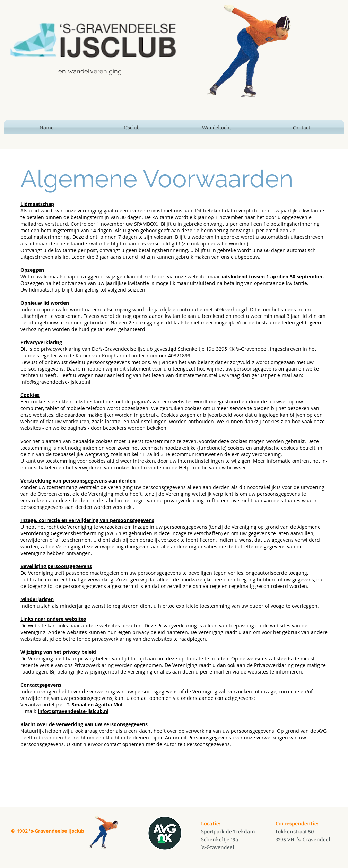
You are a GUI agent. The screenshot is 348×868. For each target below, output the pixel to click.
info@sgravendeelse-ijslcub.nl (55, 382)
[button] (132, 127)
